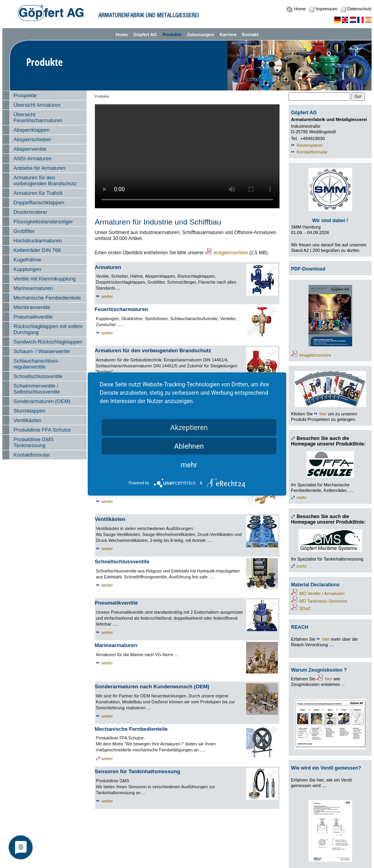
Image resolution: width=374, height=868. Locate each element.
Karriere (228, 35)
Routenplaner (310, 145)
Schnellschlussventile (38, 376)
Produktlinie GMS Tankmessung (34, 442)
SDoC (305, 609)
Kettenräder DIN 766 (37, 250)
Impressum (326, 9)
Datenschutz (360, 9)
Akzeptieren (189, 427)
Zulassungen (200, 35)
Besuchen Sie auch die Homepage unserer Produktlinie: (328, 441)
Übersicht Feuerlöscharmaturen (38, 117)
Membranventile (32, 307)
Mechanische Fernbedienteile (47, 298)
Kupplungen (27, 269)
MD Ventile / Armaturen (322, 593)
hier (323, 414)
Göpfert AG (145, 35)
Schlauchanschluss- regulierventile (37, 364)
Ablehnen (189, 446)
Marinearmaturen (33, 288)
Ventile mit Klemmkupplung (45, 279)
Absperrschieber (32, 139)
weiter (107, 296)
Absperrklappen (32, 130)
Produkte (172, 35)
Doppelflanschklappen (39, 203)
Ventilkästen (27, 420)
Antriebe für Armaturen (40, 168)
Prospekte (25, 95)
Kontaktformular (32, 455)
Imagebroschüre (231, 253)
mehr (302, 497)
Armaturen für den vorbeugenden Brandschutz (45, 181)
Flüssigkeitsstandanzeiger (43, 222)
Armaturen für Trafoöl (38, 193)
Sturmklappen (29, 411)
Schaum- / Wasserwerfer (42, 351)
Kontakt (250, 35)
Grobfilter (24, 231)
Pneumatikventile (33, 317)
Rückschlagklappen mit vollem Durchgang (48, 329)
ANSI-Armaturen (32, 158)
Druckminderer (30, 212)
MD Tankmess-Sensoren (323, 601)
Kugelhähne (27, 260)
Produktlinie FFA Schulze (42, 430)
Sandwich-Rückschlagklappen (48, 342)
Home (300, 9)
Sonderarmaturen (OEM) (42, 401)
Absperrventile (30, 149)
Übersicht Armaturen (37, 105)
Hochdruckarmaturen (38, 241)
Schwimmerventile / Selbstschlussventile (37, 389)
